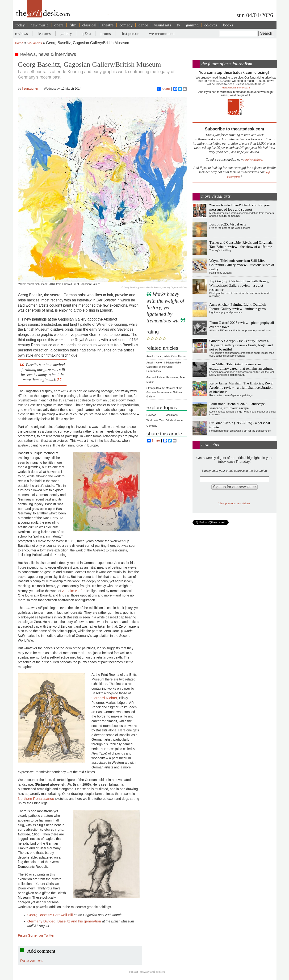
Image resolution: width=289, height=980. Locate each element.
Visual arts (172, 415)
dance (143, 25)
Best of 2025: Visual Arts (228, 224)
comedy (126, 25)
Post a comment (31, 961)
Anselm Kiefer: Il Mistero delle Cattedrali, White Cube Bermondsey (164, 367)
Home (19, 43)
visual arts (163, 25)
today (20, 25)
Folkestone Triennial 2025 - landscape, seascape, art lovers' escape (237, 406)
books (228, 25)
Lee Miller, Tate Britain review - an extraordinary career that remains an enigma (241, 366)
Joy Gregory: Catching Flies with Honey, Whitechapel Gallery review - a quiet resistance (239, 285)
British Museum (175, 420)
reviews (22, 33)
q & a (86, 33)
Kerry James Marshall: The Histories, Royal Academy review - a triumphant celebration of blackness (241, 387)
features (44, 33)
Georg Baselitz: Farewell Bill (51, 915)
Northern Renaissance (36, 799)
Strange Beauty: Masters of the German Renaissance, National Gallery (165, 392)
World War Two (155, 420)
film (73, 25)
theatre (108, 25)
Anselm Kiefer (73, 591)
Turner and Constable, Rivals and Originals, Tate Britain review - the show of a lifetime (241, 244)
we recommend (162, 33)
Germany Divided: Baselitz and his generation (65, 921)
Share (163, 89)
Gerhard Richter (105, 698)
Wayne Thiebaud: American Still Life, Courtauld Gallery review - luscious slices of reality (242, 265)
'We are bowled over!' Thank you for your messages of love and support (240, 207)
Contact (134, 972)
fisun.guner (30, 88)
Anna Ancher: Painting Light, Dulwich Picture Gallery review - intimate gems (237, 307)
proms (106, 33)
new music (40, 25)
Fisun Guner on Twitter (36, 935)
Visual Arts (35, 43)
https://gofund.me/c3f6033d (236, 88)
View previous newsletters (234, 503)
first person (130, 33)
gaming (192, 25)
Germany (152, 426)
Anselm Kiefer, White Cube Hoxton (166, 356)
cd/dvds (211, 25)
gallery (66, 33)
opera (59, 25)
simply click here (253, 160)
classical (89, 25)
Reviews (151, 415)
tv (179, 25)
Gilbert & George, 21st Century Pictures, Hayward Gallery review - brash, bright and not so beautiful (241, 345)
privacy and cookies (153, 972)
